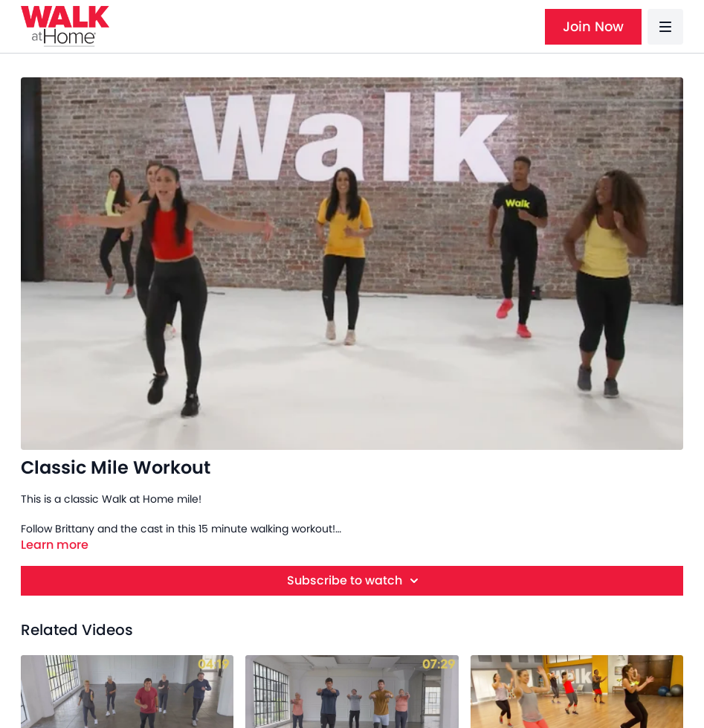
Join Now (593, 26)
